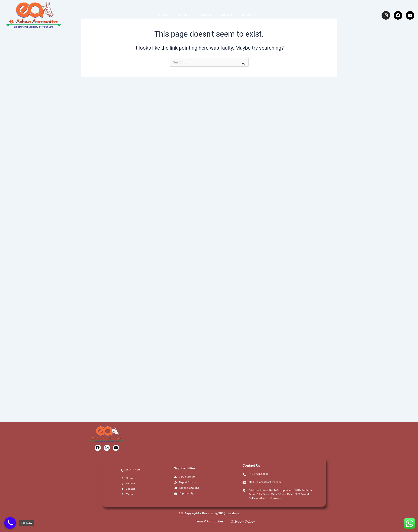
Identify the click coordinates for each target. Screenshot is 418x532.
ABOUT (227, 15)
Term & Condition (209, 521)
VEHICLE (185, 15)
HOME (164, 15)
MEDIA (207, 15)
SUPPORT (249, 15)
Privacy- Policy (243, 522)
